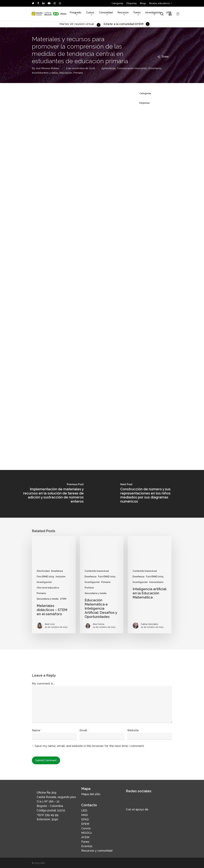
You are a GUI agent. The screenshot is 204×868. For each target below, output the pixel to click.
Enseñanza (155, 68)
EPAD (85, 819)
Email (84, 730)
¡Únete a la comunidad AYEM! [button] (127, 24)
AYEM (85, 837)
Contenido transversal (97, 571)
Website (133, 730)
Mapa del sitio (91, 794)
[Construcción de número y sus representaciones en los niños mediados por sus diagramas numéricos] (153, 494)
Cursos (86, 828)
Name (37, 730)
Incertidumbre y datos (45, 73)
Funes (85, 842)
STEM (63, 599)
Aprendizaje (109, 68)
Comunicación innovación (132, 68)
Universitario (156, 582)
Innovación (66, 73)
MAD (85, 815)
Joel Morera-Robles (47, 68)
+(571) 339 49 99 (47, 815)
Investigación (44, 582)
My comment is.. (43, 684)
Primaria (78, 73)
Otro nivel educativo (48, 588)
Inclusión (60, 577)
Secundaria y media (48, 599)
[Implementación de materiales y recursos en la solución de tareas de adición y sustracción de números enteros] (51, 494)
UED (84, 810)
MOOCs (87, 833)
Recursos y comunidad (97, 851)
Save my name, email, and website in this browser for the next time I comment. (90, 746)
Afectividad (43, 571)
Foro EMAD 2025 (45, 577)
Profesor (89, 588)
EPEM (85, 824)
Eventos (87, 846)
